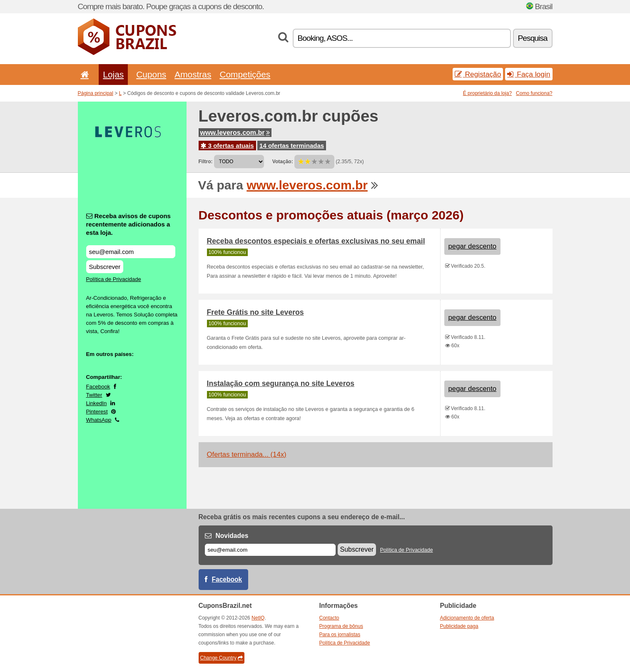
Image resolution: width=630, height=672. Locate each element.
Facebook (98, 387)
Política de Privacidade (114, 279)
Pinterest (97, 412)
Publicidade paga (459, 626)
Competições (245, 74)
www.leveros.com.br (235, 133)
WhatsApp (99, 420)
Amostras (193, 74)
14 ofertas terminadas (292, 146)
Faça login (529, 74)
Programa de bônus (341, 626)
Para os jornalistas (340, 635)
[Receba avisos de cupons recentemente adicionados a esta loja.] (131, 252)
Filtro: (206, 162)
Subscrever (105, 267)
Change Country (222, 658)
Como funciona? (534, 93)
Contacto (329, 618)
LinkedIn (97, 403)
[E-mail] (270, 550)
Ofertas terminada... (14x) (247, 454)
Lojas (113, 74)
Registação (478, 74)
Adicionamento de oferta (467, 618)
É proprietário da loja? (487, 93)
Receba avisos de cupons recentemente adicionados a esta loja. (128, 224)
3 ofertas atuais (227, 146)
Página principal (96, 93)
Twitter (94, 395)
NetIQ (258, 618)
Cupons (151, 74)
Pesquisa (533, 38)
